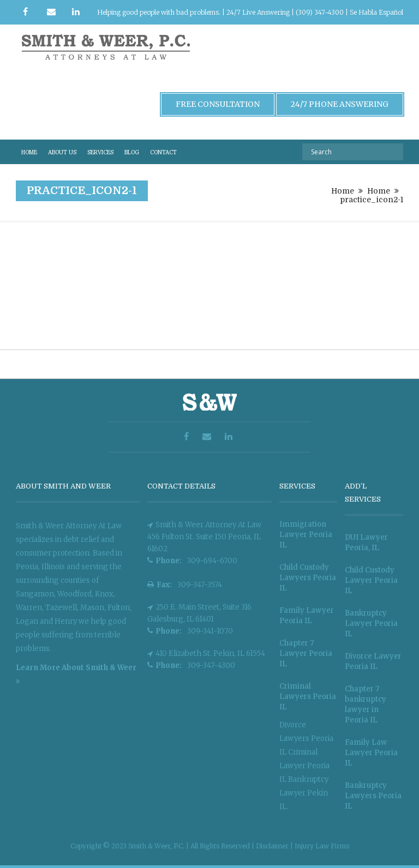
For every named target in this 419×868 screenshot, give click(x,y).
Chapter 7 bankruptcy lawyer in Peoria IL (366, 704)
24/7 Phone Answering (340, 104)
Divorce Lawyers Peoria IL (306, 739)
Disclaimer (273, 846)
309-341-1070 (210, 631)
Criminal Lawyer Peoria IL (304, 766)
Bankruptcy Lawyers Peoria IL (373, 796)
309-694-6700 (212, 561)
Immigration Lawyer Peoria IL (306, 535)
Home (343, 191)
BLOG (132, 152)
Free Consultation (218, 104)
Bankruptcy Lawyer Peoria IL (371, 623)
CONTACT (163, 152)
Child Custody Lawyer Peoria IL (371, 580)
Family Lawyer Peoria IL (307, 616)
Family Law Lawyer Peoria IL (371, 753)
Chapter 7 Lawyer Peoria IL (306, 653)
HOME (29, 152)
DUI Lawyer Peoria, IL (366, 542)
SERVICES (100, 152)
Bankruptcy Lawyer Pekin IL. (304, 793)
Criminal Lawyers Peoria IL (308, 697)
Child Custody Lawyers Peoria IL (308, 578)
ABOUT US (62, 152)
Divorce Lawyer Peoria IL (373, 661)
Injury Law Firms (322, 846)
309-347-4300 (211, 665)
